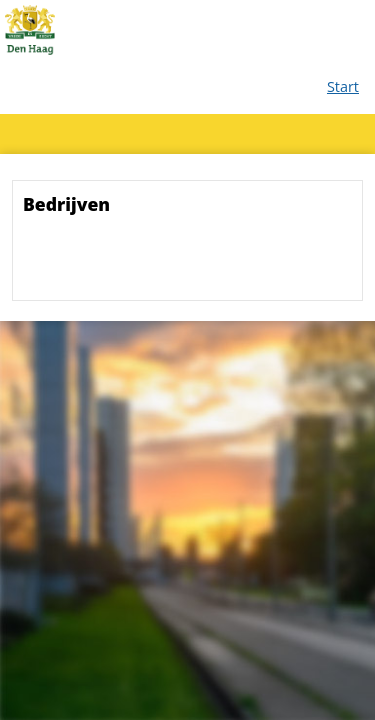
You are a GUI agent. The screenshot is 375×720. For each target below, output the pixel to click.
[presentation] (175, 264)
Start (343, 86)
